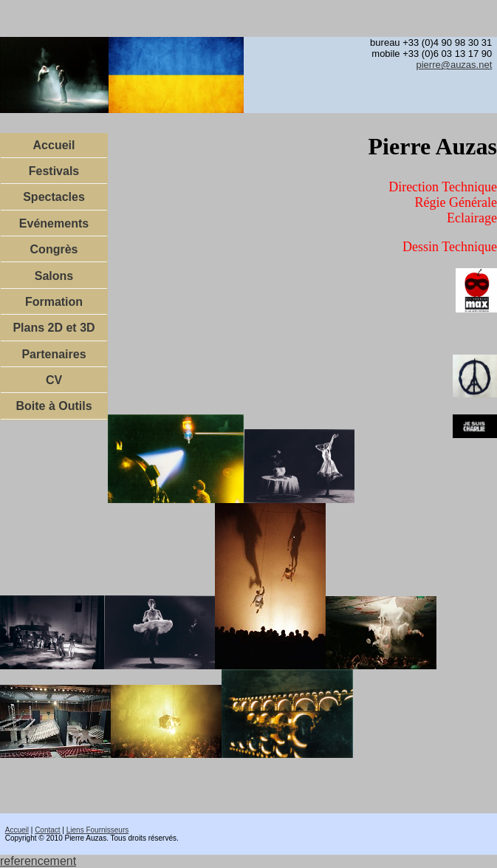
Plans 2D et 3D (54, 328)
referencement (38, 861)
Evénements (54, 223)
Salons (54, 276)
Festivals (54, 171)
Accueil (54, 145)
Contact (47, 830)
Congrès (54, 249)
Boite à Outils (54, 406)
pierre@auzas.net (454, 65)
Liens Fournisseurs (97, 830)
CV (54, 380)
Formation (54, 302)
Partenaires (54, 354)
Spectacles (54, 197)
